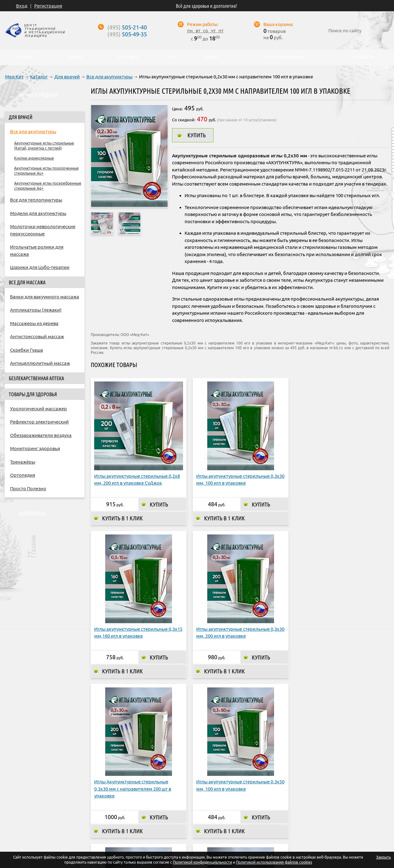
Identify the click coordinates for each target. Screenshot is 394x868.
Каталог (39, 77)
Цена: (177, 109)
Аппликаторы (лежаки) (36, 310)
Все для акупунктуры (109, 77)
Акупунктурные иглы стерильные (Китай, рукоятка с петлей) (44, 146)
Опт (241, 814)
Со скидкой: (184, 120)
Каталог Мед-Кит (38, 95)
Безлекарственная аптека (36, 378)
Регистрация (48, 6)
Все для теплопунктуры (36, 200)
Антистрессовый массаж (37, 337)
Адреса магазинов (207, 814)
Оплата (139, 814)
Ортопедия (23, 475)
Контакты (266, 814)
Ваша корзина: (278, 24)
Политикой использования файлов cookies (274, 862)
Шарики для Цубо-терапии (40, 267)
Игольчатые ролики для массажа (37, 250)
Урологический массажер (38, 409)
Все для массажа (27, 282)
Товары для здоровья (33, 394)
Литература (32, 513)
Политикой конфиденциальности (202, 862)
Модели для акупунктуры (38, 213)
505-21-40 (127, 27)
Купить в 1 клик (122, 499)
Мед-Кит (14, 77)
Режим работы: (203, 24)
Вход (22, 6)
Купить (197, 135)
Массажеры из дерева (34, 323)
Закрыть (383, 857)
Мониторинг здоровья (35, 448)
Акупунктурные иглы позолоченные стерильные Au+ (46, 171)
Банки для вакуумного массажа (45, 297)
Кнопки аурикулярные (34, 158)
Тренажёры (23, 462)
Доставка (167, 814)
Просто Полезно (28, 489)
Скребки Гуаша (27, 350)
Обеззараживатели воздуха (41, 435)
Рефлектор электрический (39, 422)
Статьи (211, 57)
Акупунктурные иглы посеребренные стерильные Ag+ (48, 186)
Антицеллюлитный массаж (40, 363)
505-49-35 (127, 34)
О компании (108, 814)
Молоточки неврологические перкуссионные (43, 230)
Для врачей (67, 77)
